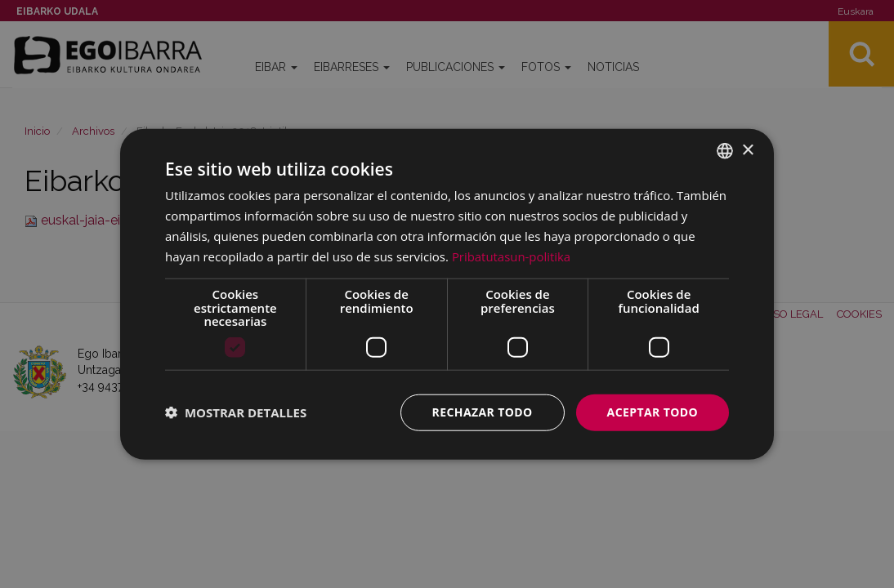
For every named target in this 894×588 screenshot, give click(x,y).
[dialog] (447, 294)
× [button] (747, 150)
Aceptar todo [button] (653, 412)
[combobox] (725, 151)
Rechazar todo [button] (483, 412)
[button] (236, 412)
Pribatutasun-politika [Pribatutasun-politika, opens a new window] (512, 256)
